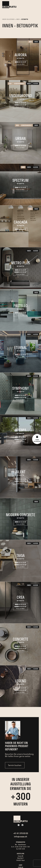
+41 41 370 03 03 (21, 833)
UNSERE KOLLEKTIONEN (8, 19)
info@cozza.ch (21, 837)
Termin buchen (15, 765)
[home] (9, 5)
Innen (18, 19)
